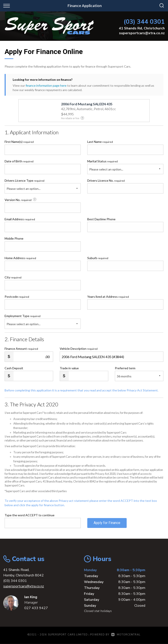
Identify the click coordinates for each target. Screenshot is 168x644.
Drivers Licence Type (24, 180)
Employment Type (43, 321)
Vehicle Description (79, 349)
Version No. (21, 200)
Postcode (17, 297)
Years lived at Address (108, 297)
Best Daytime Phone (101, 219)
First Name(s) (19, 142)
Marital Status (102, 161)
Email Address (20, 219)
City (13, 277)
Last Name (100, 142)
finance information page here (46, 85)
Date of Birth (19, 161)
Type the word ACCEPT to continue (30, 515)
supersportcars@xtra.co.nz (142, 33)
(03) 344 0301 (144, 22)
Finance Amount (21, 349)
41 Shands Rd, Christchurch (142, 28)
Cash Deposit (14, 368)
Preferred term (125, 368)
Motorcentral (126, 635)
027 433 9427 (36, 608)
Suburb (98, 258)
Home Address (20, 258)
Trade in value (69, 368)
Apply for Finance (107, 523)
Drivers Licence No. (106, 180)
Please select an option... (106, 169)
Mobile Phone (14, 238)
